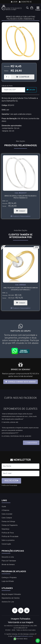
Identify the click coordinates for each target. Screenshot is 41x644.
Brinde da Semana (8, 565)
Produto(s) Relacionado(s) (21, 216)
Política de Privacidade (9, 485)
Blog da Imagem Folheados (11, 594)
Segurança (5, 529)
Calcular (31, 90)
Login (14, 2)
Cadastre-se (25, 2)
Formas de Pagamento (10, 525)
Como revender (7, 514)
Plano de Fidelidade (9, 561)
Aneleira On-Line (8, 602)
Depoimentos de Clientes (11, 598)
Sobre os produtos (8, 540)
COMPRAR (25, 76)
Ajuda (4, 507)
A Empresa (5, 510)
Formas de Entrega (8, 522)
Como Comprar (7, 518)
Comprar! (22, 210)
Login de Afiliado (8, 581)
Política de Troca (8, 533)
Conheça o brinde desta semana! (21, 382)
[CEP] (13, 90)
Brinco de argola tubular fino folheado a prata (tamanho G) (20, 197)
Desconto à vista (8, 557)
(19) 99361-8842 (20, 639)
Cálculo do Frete (7, 86)
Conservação (6, 544)
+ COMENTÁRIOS (31, 443)
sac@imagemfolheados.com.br (23, 636)
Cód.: (21, 193)
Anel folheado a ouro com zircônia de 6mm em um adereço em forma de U (20, 289)
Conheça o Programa (9, 578)
